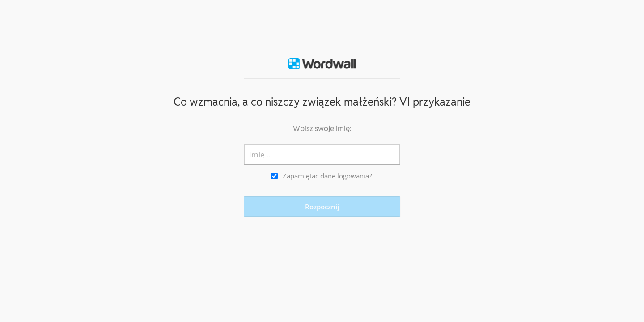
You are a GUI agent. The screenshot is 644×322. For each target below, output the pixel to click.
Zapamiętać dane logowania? (327, 176)
